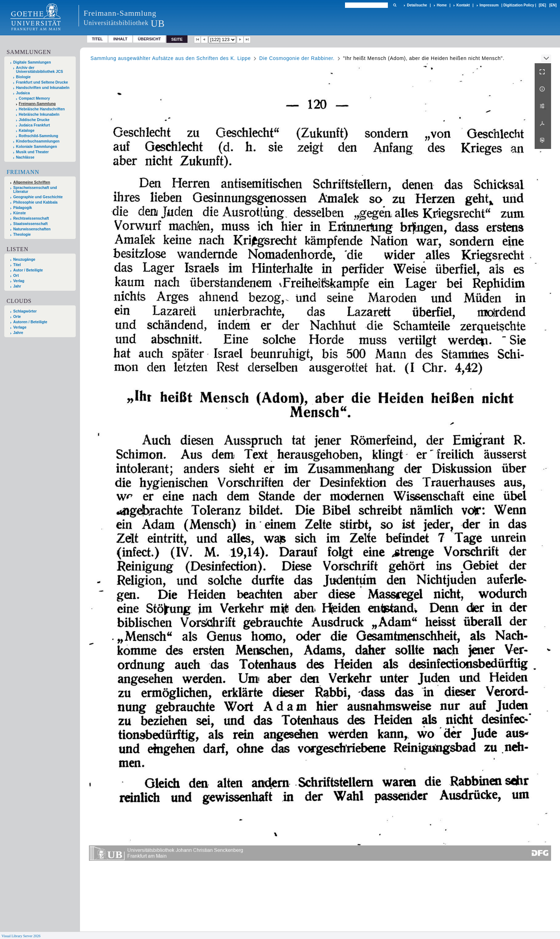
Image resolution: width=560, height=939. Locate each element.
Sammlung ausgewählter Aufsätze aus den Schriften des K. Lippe (171, 58)
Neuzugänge (24, 259)
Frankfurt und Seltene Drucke (42, 82)
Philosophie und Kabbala (35, 202)
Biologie (23, 77)
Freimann (23, 172)
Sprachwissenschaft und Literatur (35, 190)
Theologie (22, 234)
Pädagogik (23, 208)
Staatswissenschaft (30, 224)
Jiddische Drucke (34, 120)
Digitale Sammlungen (32, 62)
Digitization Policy (519, 5)
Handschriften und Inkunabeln (43, 88)
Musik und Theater (32, 152)
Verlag (19, 281)
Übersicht (149, 39)
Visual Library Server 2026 (21, 936)
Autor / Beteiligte (28, 270)
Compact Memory (34, 98)
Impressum (489, 5)
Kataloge (27, 131)
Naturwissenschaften (32, 229)
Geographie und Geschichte (38, 197)
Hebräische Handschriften (42, 109)
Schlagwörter (25, 311)
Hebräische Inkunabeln (39, 114)
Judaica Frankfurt (34, 125)
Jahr (17, 286)
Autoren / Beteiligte (30, 322)
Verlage (20, 327)
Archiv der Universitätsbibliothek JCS (40, 70)
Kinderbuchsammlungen (38, 141)
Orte (17, 317)
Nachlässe (25, 157)
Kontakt (463, 5)
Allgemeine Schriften (32, 182)
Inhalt (120, 39)
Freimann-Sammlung (37, 104)
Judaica (23, 93)
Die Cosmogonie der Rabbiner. (297, 58)
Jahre (18, 333)
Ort (16, 276)
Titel (97, 39)
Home (442, 5)
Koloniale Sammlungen (37, 147)
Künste (19, 213)
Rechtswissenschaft (31, 218)
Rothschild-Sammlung (39, 136)
